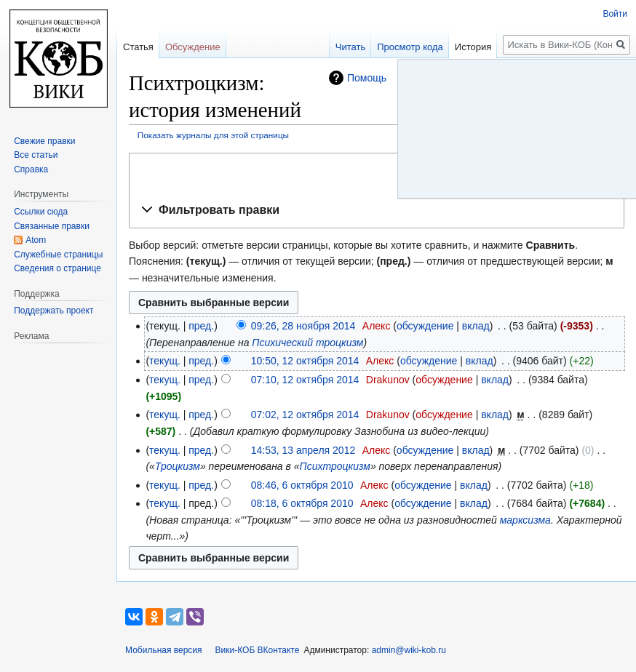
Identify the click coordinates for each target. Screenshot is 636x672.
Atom (36, 240)
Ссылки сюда (41, 212)
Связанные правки (52, 226)
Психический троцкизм (307, 343)
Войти (615, 14)
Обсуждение (193, 47)
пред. (201, 326)
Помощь (367, 78)
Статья (138, 47)
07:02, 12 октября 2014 (305, 415)
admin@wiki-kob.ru (409, 650)
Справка (31, 169)
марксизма (525, 520)
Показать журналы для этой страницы (213, 135)
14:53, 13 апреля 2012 (303, 450)
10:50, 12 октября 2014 (305, 361)
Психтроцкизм (335, 466)
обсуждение (425, 326)
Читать (350, 47)
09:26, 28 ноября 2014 (303, 326)
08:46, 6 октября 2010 (302, 485)
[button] (377, 211)
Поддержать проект (53, 311)
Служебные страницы (58, 255)
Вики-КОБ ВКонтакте (258, 650)
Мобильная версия (164, 650)
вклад (476, 326)
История (473, 47)
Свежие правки (44, 141)
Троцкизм (178, 466)
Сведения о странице (57, 268)
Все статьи (36, 155)
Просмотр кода (410, 47)
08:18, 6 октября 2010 (302, 503)
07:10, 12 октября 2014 (305, 380)
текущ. (165, 361)
